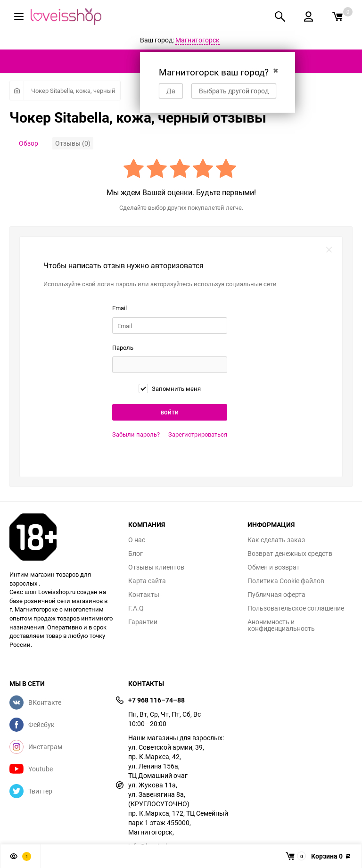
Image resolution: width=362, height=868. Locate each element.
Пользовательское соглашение (296, 608)
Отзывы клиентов (156, 567)
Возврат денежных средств (290, 554)
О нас (137, 540)
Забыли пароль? (136, 434)
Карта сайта (147, 581)
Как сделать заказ (276, 540)
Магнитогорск (197, 40)
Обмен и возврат (274, 567)
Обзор (29, 143)
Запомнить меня (170, 389)
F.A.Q (136, 608)
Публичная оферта (276, 595)
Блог (136, 554)
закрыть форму (329, 250)
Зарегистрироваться (198, 434)
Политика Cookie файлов (286, 581)
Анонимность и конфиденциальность (281, 625)
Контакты (144, 595)
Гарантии (143, 622)
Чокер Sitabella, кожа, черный (73, 91)
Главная (17, 91)
